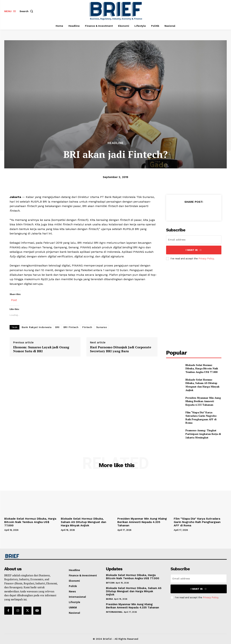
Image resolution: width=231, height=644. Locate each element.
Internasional (114, 612)
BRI (57, 327)
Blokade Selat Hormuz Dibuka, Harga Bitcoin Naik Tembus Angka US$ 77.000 (202, 368)
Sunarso (102, 327)
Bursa (109, 599)
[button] (27, 11)
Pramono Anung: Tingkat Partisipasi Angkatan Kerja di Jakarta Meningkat (203, 434)
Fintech (87, 327)
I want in (194, 250)
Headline (116, 143)
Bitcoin (110, 583)
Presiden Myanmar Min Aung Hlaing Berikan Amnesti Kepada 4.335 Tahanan (203, 401)
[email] (194, 240)
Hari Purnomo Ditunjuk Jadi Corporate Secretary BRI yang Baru (121, 349)
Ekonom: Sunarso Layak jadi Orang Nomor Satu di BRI (41, 349)
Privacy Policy (206, 259)
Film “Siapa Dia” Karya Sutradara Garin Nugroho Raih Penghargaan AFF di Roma (201, 418)
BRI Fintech (71, 327)
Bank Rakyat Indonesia (37, 327)
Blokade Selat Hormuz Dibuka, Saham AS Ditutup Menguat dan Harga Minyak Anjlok (202, 385)
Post (14, 300)
